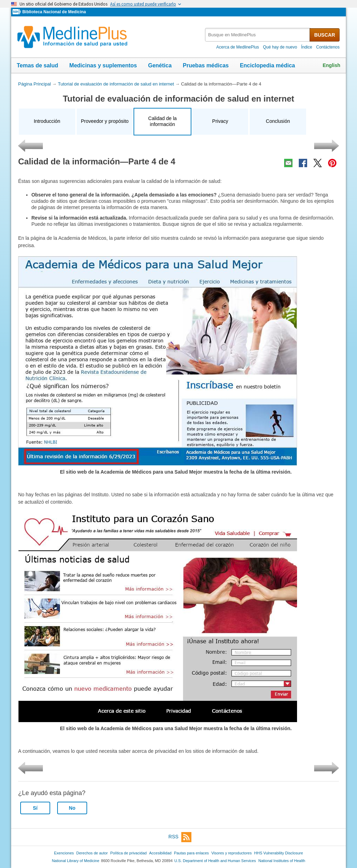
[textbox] (258, 35)
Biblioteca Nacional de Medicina (54, 12)
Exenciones (64, 853)
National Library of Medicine (76, 861)
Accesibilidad (160, 853)
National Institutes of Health (282, 861)
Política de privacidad (128, 853)
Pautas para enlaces (191, 853)
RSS (180, 837)
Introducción (47, 121)
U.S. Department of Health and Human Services (215, 861)
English (331, 65)
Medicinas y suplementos (103, 65)
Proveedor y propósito (105, 121)
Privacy (220, 121)
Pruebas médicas (206, 65)
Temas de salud (37, 65)
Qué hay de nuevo (280, 47)
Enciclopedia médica (267, 65)
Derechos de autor (92, 853)
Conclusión (278, 121)
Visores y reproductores (231, 853)
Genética (160, 65)
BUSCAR (325, 35)
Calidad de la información (162, 121)
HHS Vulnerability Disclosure (279, 853)
